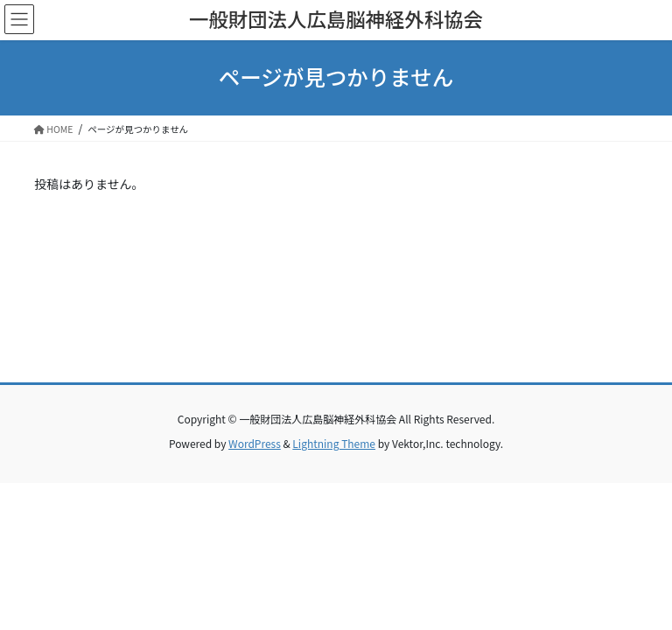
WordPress (255, 443)
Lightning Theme (334, 443)
